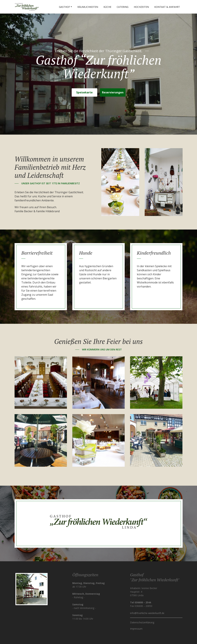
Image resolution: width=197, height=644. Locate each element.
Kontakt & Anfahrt (167, 7)
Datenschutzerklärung (142, 622)
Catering (123, 7)
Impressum (136, 629)
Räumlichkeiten (88, 7)
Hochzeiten (141, 7)
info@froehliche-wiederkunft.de (147, 613)
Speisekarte (84, 92)
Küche (107, 7)
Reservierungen (113, 92)
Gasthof (64, 7)
